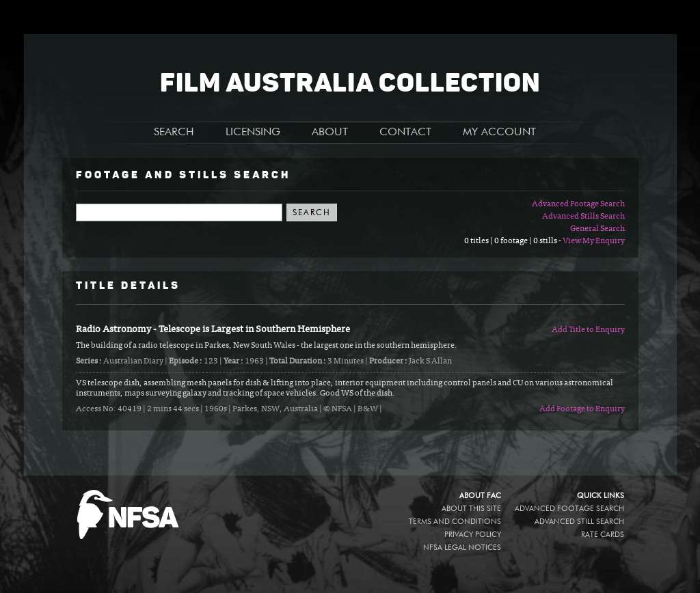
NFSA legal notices (462, 548)
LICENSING (253, 133)
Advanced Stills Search (583, 217)
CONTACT (405, 133)
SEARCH (174, 133)
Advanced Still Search (579, 522)
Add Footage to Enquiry (582, 409)
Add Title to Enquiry (588, 330)
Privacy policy (473, 535)
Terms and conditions (455, 522)
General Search (597, 229)
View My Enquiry (594, 241)
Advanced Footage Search (578, 204)
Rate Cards (603, 535)
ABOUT (330, 133)
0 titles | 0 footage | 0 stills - (513, 241)
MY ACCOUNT (499, 133)
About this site (471, 509)
